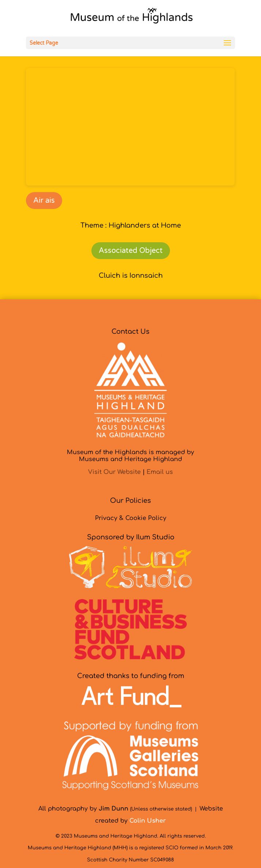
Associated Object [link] (131, 251)
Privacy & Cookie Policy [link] (131, 518)
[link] (131, 18)
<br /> (130, 127)
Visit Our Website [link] (114, 472)
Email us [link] (160, 472)
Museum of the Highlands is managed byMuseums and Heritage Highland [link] (130, 456)
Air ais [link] (44, 201)
